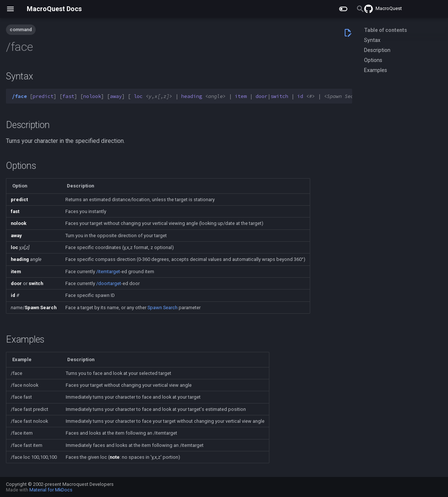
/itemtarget (108, 272)
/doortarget (109, 283)
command (21, 30)
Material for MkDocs (51, 490)
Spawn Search (163, 308)
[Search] (309, 9)
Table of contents (386, 30)
